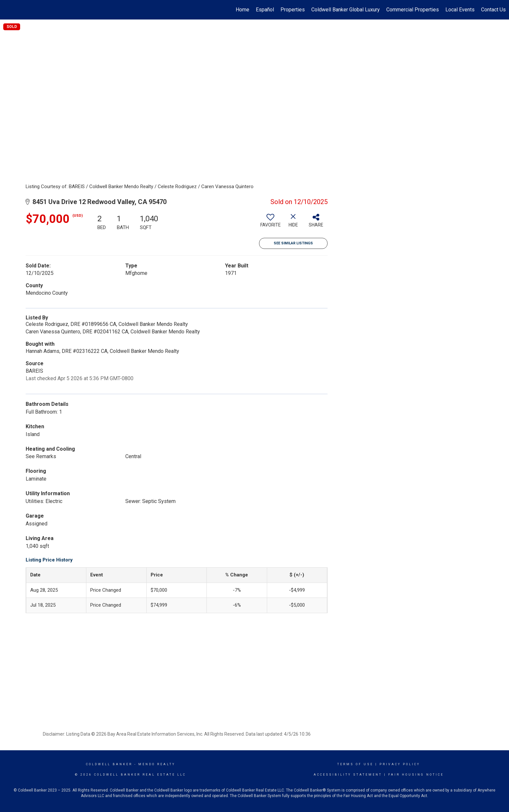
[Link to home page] (8, 10)
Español (265, 10)
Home (242, 10)
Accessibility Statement (348, 775)
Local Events (460, 10)
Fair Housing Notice (416, 775)
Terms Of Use (355, 764)
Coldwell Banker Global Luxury (346, 10)
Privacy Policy (400, 764)
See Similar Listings (293, 243)
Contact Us (493, 10)
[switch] (270, 223)
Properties (293, 10)
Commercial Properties (413, 10)
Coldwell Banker (109, 764)
